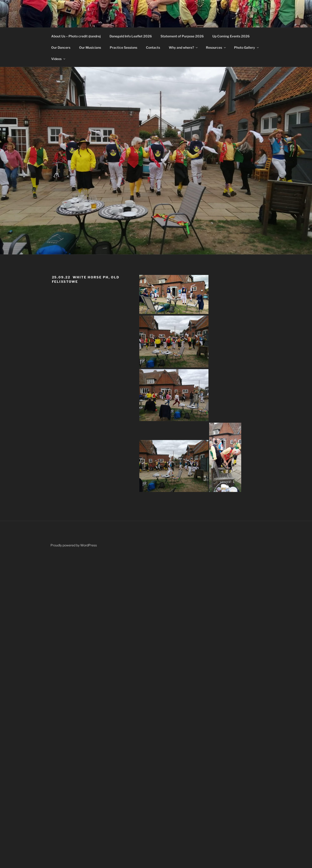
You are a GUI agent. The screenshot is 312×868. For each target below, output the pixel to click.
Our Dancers (61, 47)
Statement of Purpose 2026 (182, 36)
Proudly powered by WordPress (74, 545)
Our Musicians (90, 47)
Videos (59, 59)
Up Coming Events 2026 (231, 36)
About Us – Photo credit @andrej (76, 36)
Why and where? (184, 47)
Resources (216, 47)
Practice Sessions (123, 47)
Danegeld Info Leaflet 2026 (131, 36)
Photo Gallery (247, 47)
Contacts (153, 47)
